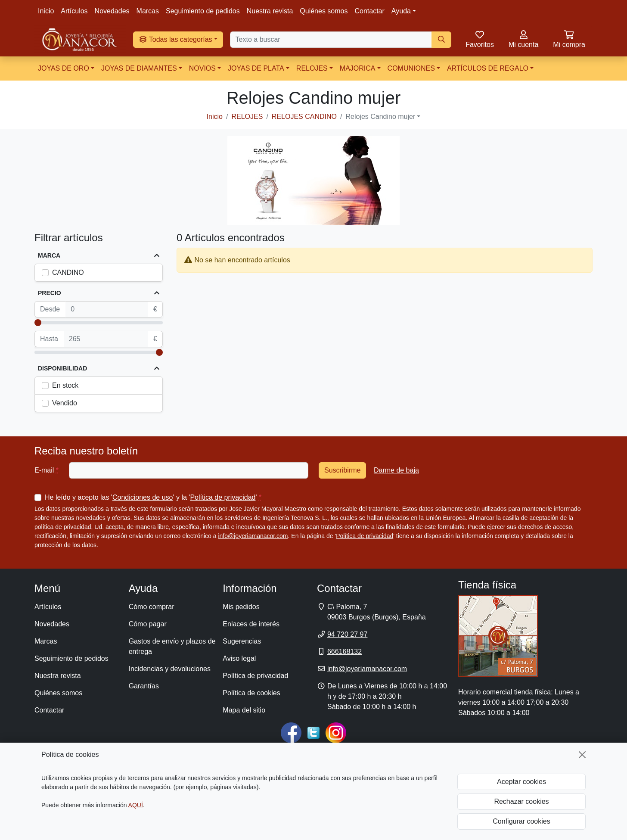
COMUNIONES (411, 68)
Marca (49, 255)
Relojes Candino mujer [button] (380, 117)
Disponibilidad (62, 368)
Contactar (369, 11)
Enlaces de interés (251, 624)
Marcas (148, 11)
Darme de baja (396, 470)
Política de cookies (251, 693)
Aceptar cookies (521, 782)
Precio (50, 293)
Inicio (46, 11)
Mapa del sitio (244, 710)
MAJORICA (358, 68)
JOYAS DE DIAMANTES (139, 68)
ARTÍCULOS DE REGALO (488, 68)
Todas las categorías (175, 39)
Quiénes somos (324, 11)
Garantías (144, 686)
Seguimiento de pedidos (203, 11)
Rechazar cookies (521, 801)
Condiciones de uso (143, 497)
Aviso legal (239, 658)
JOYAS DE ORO (64, 68)
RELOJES (312, 68)
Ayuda (401, 11)
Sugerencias (242, 641)
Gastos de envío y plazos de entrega (172, 646)
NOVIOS (202, 68)
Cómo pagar (148, 624)
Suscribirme (342, 470)
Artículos (74, 11)
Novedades (112, 11)
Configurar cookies (521, 821)
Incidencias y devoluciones (170, 669)
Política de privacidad (223, 497)
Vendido (65, 403)
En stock (65, 385)
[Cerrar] (582, 755)
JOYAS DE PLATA (256, 68)
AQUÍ (136, 805)
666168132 (345, 652)
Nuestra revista (270, 11)
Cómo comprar (152, 607)
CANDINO (68, 272)
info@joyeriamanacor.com (253, 536)
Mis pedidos (241, 607)
